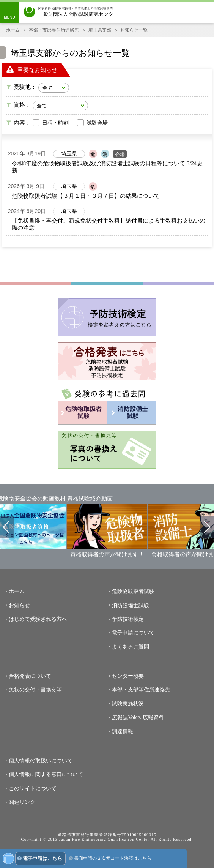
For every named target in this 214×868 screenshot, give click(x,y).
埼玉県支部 (100, 30)
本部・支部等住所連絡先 (54, 30)
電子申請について (133, 633)
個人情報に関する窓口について (46, 774)
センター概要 (128, 676)
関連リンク (22, 802)
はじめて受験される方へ (38, 619)
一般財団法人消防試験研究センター (71, 12)
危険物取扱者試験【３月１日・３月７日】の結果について (86, 196)
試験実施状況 (128, 704)
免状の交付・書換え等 (35, 690)
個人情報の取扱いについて (41, 761)
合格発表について (30, 676)
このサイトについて (33, 788)
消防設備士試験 (131, 605)
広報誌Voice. (127, 717)
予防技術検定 (128, 619)
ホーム (13, 30)
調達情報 (123, 731)
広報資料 (153, 717)
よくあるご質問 (131, 647)
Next (207, 527)
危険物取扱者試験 (133, 591)
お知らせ (19, 605)
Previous (7, 527)
